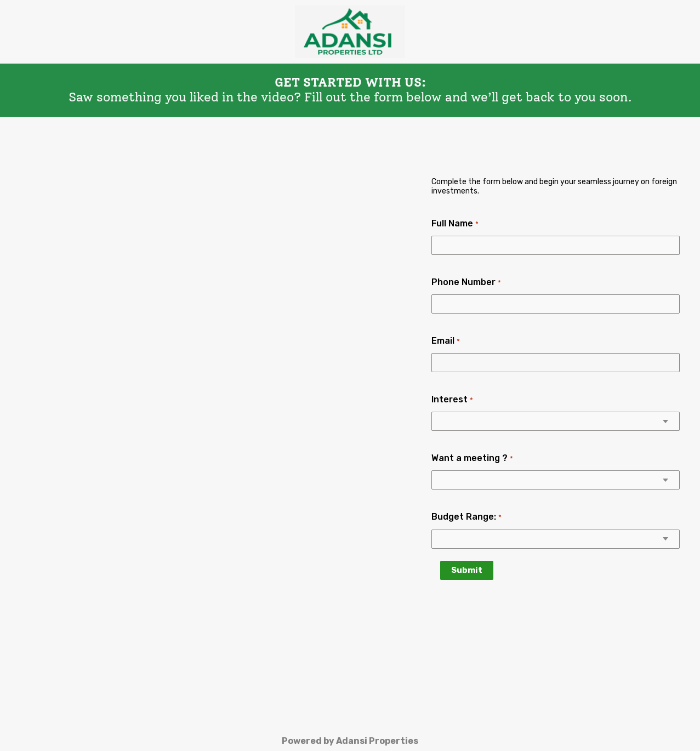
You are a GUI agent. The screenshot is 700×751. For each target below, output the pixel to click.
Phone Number (466, 282)
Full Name (455, 223)
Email (445, 341)
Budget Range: (466, 517)
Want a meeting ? (472, 458)
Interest (452, 399)
